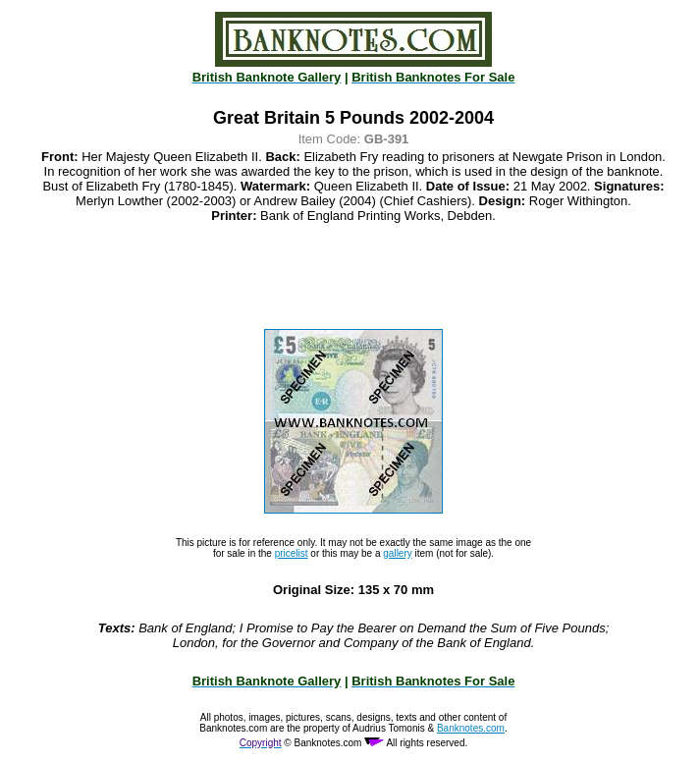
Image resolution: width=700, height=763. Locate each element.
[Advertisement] (353, 276)
